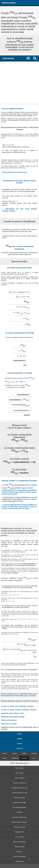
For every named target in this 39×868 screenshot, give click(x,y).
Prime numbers (19, 768)
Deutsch (5, 753)
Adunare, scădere (19, 798)
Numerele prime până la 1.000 (12, 713)
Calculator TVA (19, 832)
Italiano (5, 758)
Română (24, 758)
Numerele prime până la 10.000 (13, 717)
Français (34, 753)
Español (24, 753)
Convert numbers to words (19, 793)
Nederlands (15, 758)
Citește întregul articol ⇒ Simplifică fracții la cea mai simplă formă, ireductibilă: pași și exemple (19, 695)
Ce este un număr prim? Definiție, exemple (17, 706)
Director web (20, 861)
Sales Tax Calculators (19, 842)
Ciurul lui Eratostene (9, 720)
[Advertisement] (19, 83)
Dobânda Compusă (19, 827)
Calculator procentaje (19, 802)
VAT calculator (19, 837)
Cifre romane (20, 773)
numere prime (8, 3)
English (15, 753)
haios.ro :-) (19, 852)
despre (20, 734)
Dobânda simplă (19, 847)
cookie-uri (19, 748)
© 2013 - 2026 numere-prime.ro (19, 763)
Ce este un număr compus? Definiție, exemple (19, 710)
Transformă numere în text (19, 788)
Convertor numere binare (19, 817)
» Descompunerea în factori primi (14, 172)
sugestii (19, 739)
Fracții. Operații (19, 778)
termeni (19, 744)
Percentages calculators (19, 807)
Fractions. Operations (19, 783)
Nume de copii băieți (20, 856)
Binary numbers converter (19, 822)
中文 (34, 758)
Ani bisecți (19, 812)
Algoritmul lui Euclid (9, 724)
